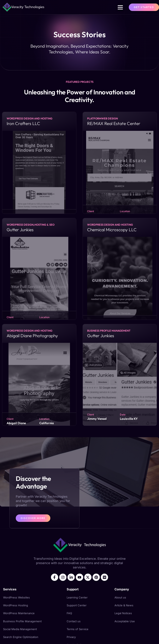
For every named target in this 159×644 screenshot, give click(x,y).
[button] (120, 7)
